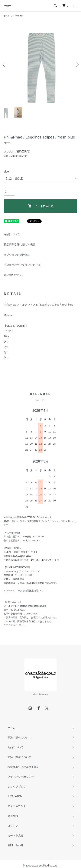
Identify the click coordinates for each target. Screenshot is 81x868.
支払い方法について (19, 757)
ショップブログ (17, 787)
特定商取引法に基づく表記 (20, 244)
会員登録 (13, 816)
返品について (12, 234)
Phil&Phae (19, 16)
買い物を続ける (13, 275)
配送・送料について (19, 738)
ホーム (7, 16)
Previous (4, 65)
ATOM (19, 796)
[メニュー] (75, 6)
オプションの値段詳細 (17, 255)
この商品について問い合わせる (22, 265)
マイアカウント (17, 806)
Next (77, 65)
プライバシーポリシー (21, 777)
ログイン (13, 826)
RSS (10, 796)
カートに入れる (41, 206)
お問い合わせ (15, 845)
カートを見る (15, 836)
